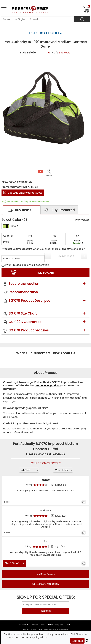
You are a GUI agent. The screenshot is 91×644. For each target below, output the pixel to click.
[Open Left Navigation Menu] (4, 10)
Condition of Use (39, 625)
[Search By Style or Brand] (37, 19)
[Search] (82, 19)
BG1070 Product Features (29, 330)
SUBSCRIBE (45, 611)
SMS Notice (53, 625)
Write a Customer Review (45, 463)
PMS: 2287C (82, 220)
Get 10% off (12, 563)
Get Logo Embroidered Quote (25, 193)
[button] (48, 256)
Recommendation (23, 292)
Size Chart (49, 176)
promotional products (48, 386)
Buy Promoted (59, 210)
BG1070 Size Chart (23, 313)
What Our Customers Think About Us (46, 353)
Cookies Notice (66, 625)
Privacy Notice (25, 625)
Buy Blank (19, 210)
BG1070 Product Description (31, 301)
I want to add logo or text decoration (25, 265)
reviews (65, 53)
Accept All (77, 641)
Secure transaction (24, 284)
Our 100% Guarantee (25, 322)
